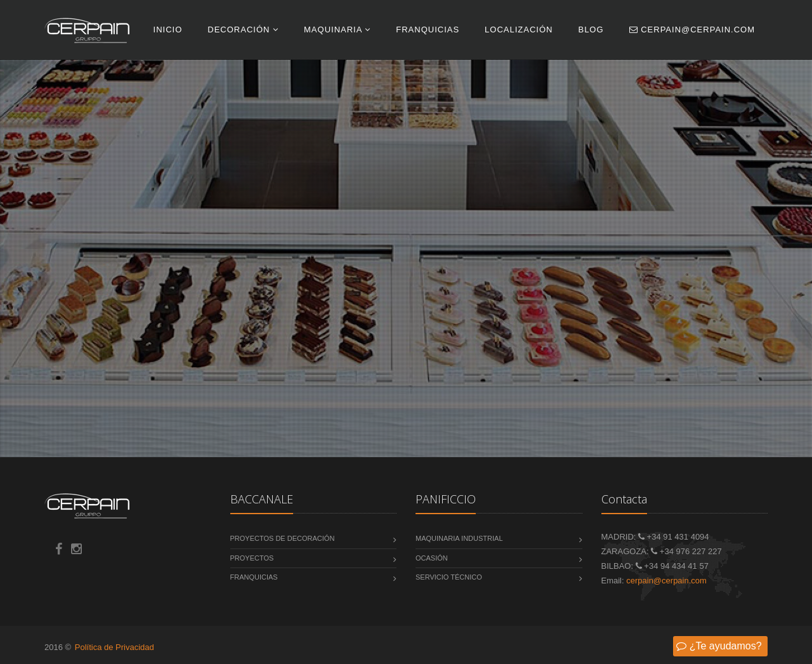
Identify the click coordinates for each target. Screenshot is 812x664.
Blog (591, 30)
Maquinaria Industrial (459, 538)
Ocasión (432, 558)
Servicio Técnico (449, 577)
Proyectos (252, 558)
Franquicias (428, 30)
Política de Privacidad (115, 647)
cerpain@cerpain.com (692, 30)
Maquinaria (337, 30)
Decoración (243, 30)
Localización (519, 30)
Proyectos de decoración (283, 538)
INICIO (168, 30)
